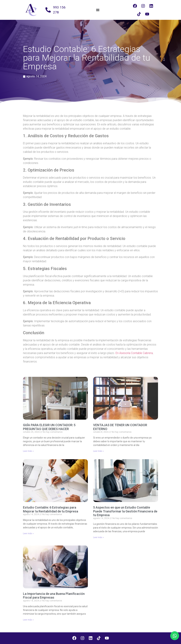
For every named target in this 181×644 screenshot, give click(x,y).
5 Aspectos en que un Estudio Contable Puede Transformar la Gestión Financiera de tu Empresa (125, 511)
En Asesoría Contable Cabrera (134, 353)
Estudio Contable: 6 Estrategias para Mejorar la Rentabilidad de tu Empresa (51, 509)
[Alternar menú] (98, 10)
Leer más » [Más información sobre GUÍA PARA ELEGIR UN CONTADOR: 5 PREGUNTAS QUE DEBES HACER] (28, 451)
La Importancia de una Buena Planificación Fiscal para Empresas (54, 596)
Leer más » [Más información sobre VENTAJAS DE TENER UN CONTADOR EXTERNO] (99, 451)
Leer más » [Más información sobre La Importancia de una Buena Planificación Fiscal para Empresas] (28, 620)
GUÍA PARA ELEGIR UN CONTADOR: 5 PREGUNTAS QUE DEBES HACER (49, 427)
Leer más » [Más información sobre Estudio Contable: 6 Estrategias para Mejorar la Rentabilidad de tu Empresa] (28, 533)
